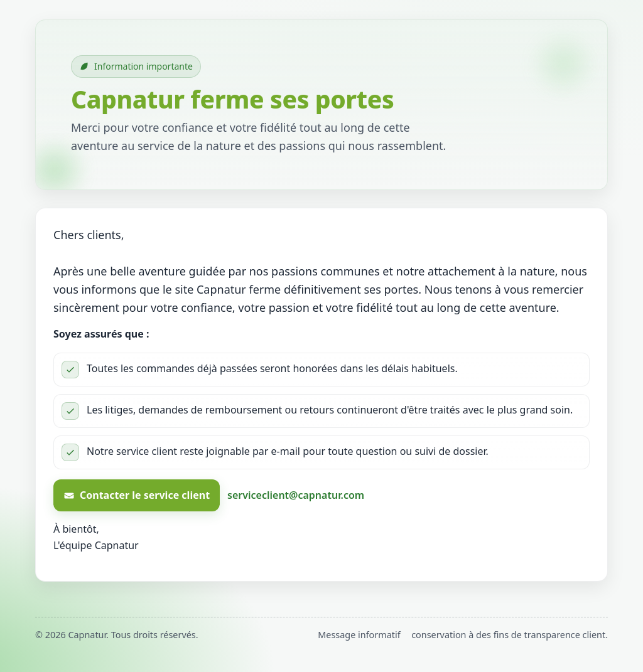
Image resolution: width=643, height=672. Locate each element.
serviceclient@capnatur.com (296, 495)
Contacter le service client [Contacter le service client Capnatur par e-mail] (137, 495)
